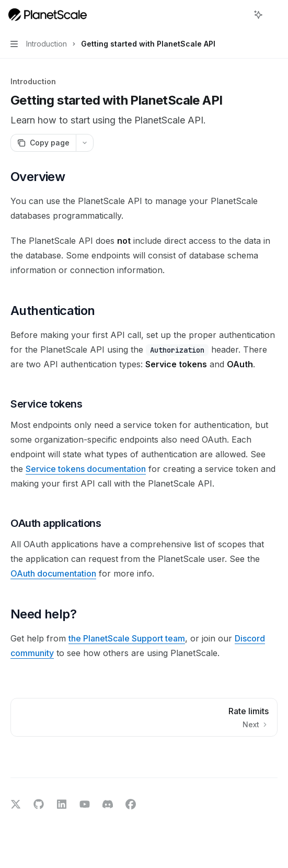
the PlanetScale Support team (127, 638)
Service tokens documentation (86, 469)
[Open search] (239, 15)
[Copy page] (43, 143)
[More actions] (274, 15)
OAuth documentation (53, 573)
